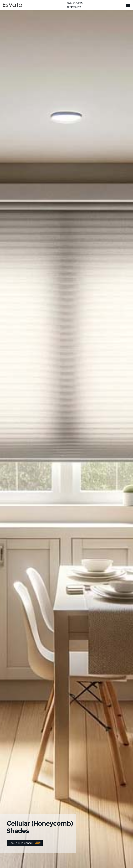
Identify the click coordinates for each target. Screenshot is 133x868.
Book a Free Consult (21, 843)
